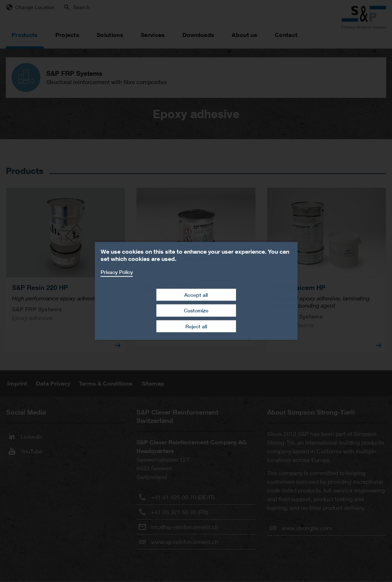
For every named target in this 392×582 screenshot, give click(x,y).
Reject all (196, 326)
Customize (196, 310)
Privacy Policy (117, 272)
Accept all (196, 294)
